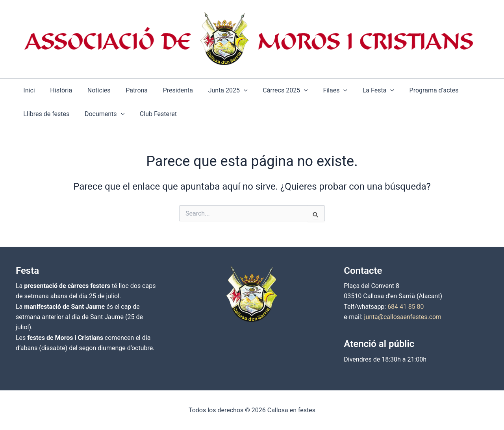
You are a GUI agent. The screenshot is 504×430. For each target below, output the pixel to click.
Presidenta (166, 90)
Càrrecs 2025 (268, 90)
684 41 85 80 (406, 307)
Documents (101, 114)
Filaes (315, 90)
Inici (28, 90)
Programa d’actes (409, 90)
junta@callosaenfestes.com (403, 317)
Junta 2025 (213, 90)
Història (57, 90)
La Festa (356, 90)
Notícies (92, 90)
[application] (229, 90)
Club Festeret (152, 114)
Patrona (128, 90)
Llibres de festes (45, 114)
